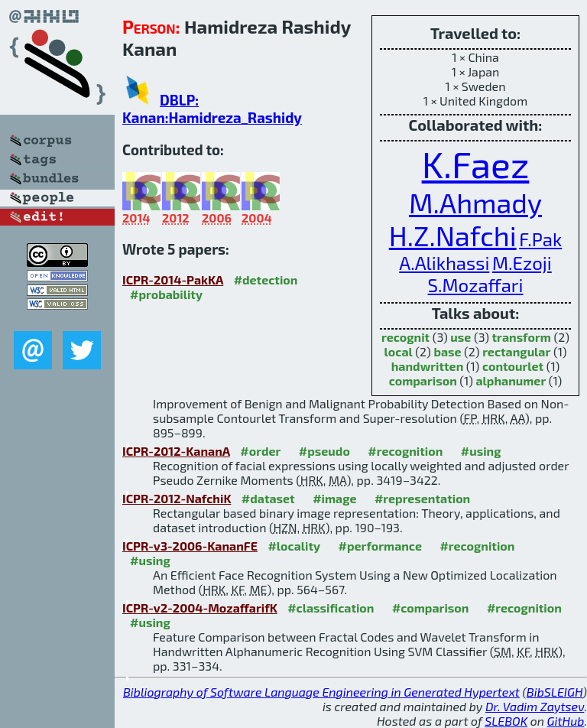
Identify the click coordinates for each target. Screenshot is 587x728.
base (447, 351)
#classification (331, 608)
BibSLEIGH (555, 692)
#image (334, 498)
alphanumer (511, 380)
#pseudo (324, 451)
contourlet (513, 366)
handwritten (428, 366)
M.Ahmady (475, 202)
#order (260, 451)
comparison (423, 380)
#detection (266, 279)
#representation (422, 498)
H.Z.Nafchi (453, 235)
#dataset (268, 498)
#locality (294, 546)
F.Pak (540, 239)
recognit (405, 337)
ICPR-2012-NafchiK (177, 498)
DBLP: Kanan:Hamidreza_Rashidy (212, 109)
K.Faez (476, 164)
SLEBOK (506, 721)
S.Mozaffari (476, 285)
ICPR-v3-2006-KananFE (190, 546)
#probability (166, 294)
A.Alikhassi (444, 263)
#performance (380, 546)
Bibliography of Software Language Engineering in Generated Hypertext (321, 692)
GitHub (566, 721)
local (399, 351)
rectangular (516, 351)
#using (481, 451)
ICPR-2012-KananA (176, 451)
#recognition (405, 451)
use (461, 337)
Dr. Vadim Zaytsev (535, 706)
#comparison (431, 608)
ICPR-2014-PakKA (173, 279)
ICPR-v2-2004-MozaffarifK (200, 608)
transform (522, 337)
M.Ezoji (522, 263)
